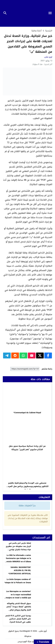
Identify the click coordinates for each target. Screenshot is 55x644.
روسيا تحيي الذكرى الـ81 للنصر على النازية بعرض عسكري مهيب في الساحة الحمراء (18, 619)
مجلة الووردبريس (24, 641)
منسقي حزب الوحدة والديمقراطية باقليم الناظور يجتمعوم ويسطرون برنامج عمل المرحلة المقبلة (27, 486)
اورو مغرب (48, 57)
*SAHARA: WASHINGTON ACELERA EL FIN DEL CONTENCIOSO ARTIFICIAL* (20, 570)
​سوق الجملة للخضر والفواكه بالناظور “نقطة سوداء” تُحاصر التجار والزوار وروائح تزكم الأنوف (19, 608)
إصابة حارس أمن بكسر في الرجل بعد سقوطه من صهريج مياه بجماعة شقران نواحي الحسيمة (18, 548)
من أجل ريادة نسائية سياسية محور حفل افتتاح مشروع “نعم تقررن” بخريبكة (27, 448)
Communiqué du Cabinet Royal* (27, 413)
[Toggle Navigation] (51, 13)
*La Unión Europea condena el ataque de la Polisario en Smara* (18, 581)
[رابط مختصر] (25, 369)
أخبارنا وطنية (37, 31)
